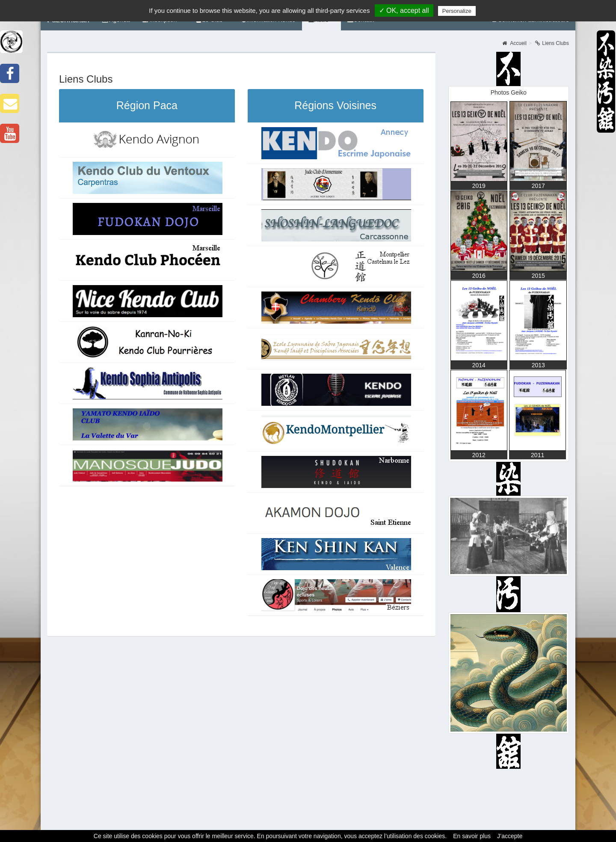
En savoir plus (472, 836)
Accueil (514, 43)
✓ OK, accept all (404, 10)
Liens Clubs (552, 43)
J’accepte (510, 836)
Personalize (457, 11)
